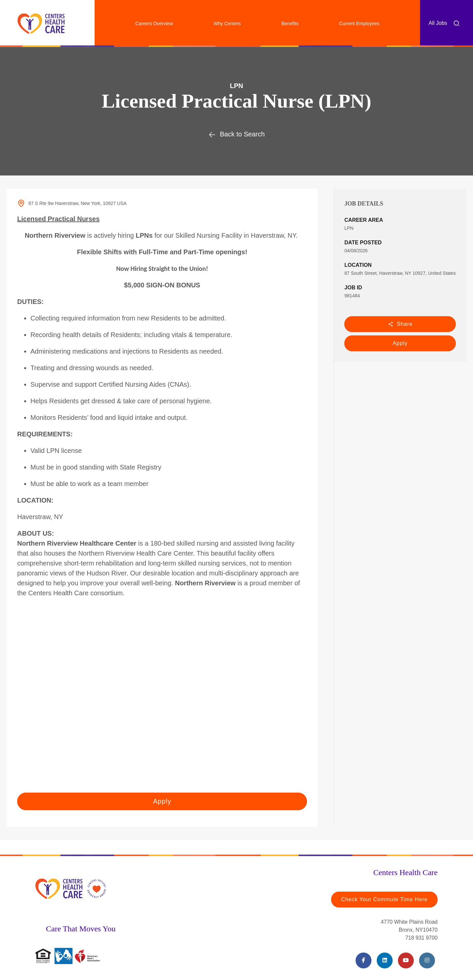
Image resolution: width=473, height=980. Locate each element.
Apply (400, 343)
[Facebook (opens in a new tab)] (364, 960)
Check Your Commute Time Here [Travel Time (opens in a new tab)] (384, 899)
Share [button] (400, 324)
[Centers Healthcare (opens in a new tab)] (41, 24)
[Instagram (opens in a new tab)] (427, 960)
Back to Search (237, 134)
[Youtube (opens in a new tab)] (406, 960)
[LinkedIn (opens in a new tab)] (385, 960)
